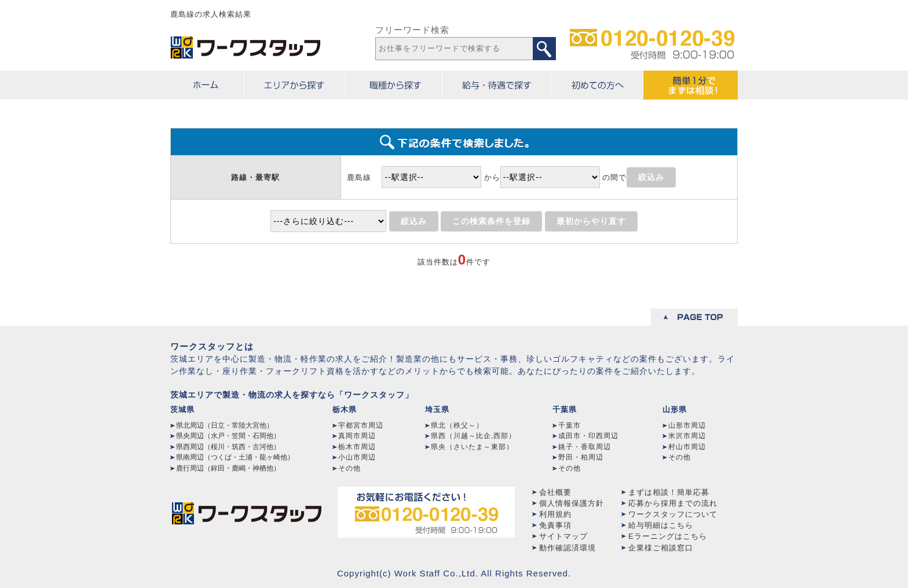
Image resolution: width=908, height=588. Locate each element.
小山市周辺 (357, 457)
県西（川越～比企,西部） (473, 436)
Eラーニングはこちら (668, 536)
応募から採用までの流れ (673, 503)
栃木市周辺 (357, 447)
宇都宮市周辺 (361, 425)
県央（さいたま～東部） (472, 447)
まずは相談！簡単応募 (669, 492)
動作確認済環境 (567, 548)
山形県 (675, 409)
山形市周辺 (687, 425)
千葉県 (565, 409)
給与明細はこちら (661, 525)
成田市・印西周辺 (588, 436)
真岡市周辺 (357, 436)
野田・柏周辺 (581, 457)
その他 (349, 468)
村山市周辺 (687, 447)
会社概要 (555, 492)
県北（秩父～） (457, 425)
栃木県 (345, 409)
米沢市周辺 (687, 436)
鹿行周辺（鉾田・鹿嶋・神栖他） (228, 468)
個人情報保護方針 (572, 503)
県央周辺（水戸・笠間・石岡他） (228, 436)
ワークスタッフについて (673, 514)
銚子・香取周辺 (585, 447)
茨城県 (182, 409)
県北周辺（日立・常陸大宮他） (225, 425)
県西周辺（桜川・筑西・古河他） (228, 447)
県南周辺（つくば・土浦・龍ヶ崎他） (235, 457)
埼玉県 (437, 409)
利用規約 (555, 514)
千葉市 (570, 425)
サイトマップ (563, 536)
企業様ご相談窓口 (661, 548)
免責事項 (555, 525)
